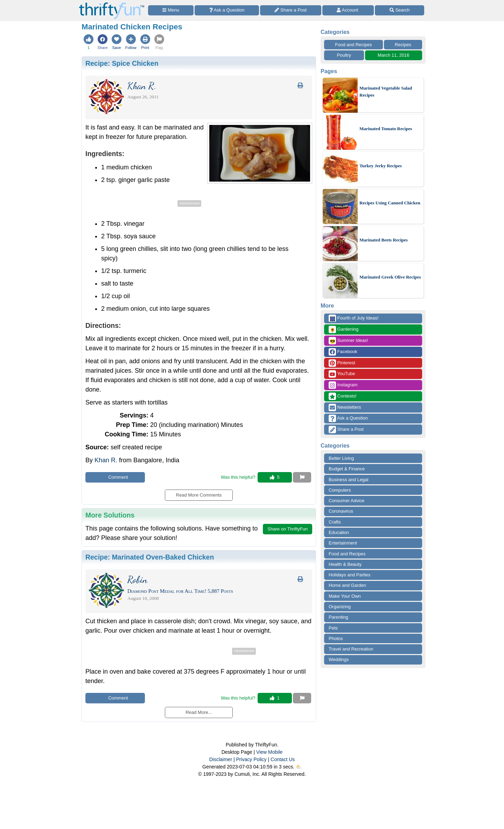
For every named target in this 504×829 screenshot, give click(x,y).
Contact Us (283, 759)
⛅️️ (299, 767)
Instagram (343, 385)
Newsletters (345, 408)
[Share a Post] (291, 10)
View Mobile (269, 752)
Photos (336, 638)
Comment (115, 477)
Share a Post (346, 430)
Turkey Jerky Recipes (381, 166)
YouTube (342, 374)
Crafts (335, 522)
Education (339, 532)
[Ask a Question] (227, 10)
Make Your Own (345, 596)
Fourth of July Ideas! (353, 318)
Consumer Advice (346, 501)
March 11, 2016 (393, 55)
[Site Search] (400, 10)
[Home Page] (112, 4)
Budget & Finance (347, 469)
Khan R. (106, 460)
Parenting (338, 617)
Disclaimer (221, 759)
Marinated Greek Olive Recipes (390, 277)
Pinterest (342, 363)
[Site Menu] (171, 10)
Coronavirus (341, 511)
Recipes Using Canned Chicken (390, 203)
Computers (340, 490)
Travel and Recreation (351, 649)
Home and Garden (347, 585)
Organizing (340, 607)
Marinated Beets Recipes (384, 240)
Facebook (343, 352)
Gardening (344, 329)
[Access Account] (348, 10)
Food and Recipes (353, 45)
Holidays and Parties (349, 575)
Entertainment (343, 543)
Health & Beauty (345, 564)
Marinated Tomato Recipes (386, 129)
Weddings (339, 659)
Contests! (343, 396)
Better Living (341, 458)
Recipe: (122, 63)
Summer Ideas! (348, 341)
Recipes (403, 45)
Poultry (344, 55)
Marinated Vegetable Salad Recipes (386, 92)
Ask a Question (348, 418)
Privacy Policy (251, 759)
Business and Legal (348, 480)
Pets (333, 628)
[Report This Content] (302, 477)
